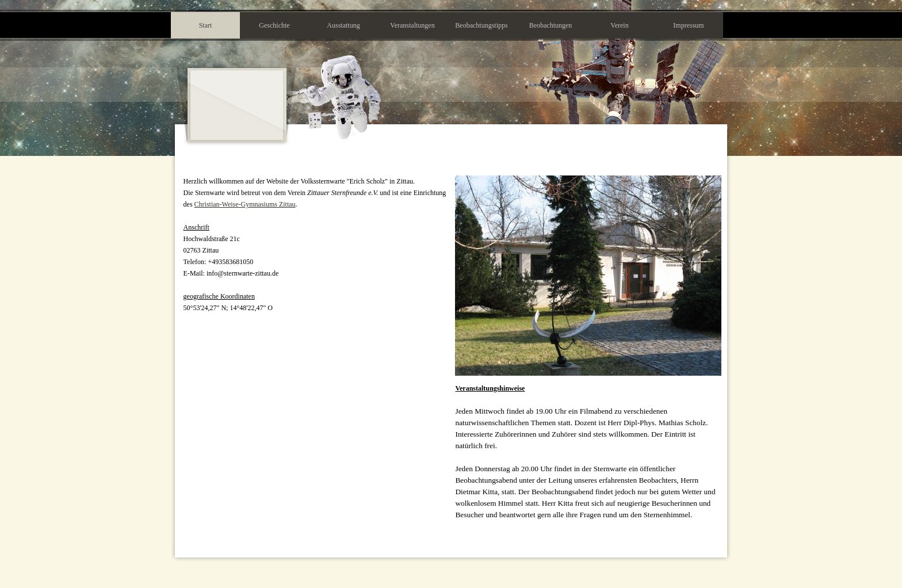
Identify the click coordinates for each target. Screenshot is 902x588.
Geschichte (274, 25)
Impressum (688, 25)
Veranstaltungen (412, 25)
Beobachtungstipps (481, 25)
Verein (619, 25)
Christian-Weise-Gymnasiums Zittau (245, 204)
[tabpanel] (316, 245)
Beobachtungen (551, 25)
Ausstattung (343, 25)
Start (206, 25)
